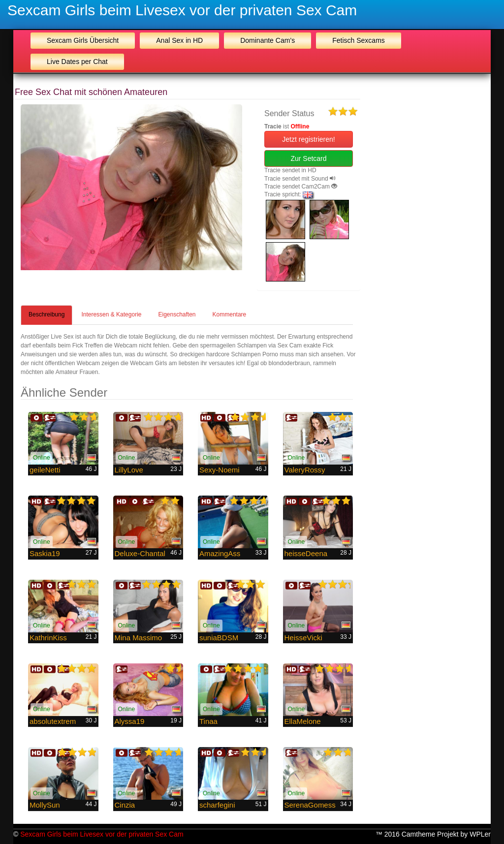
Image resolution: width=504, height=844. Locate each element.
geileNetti (45, 470)
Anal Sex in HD (179, 40)
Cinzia (125, 805)
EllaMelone (303, 721)
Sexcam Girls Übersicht (83, 40)
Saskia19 (45, 553)
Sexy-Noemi (220, 470)
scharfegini (217, 805)
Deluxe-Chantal (140, 553)
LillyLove (129, 470)
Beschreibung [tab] (47, 314)
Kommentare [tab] (230, 314)
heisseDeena (306, 553)
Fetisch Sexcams (359, 40)
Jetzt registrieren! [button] (308, 139)
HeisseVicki (303, 638)
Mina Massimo (139, 638)
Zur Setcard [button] (308, 158)
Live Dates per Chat (77, 62)
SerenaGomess (310, 805)
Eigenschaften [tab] (177, 314)
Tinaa (208, 721)
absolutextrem (53, 721)
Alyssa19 (130, 721)
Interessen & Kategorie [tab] (111, 314)
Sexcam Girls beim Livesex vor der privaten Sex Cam (182, 10)
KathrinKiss (48, 638)
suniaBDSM (219, 638)
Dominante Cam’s (268, 40)
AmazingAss (220, 553)
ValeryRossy (305, 470)
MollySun (45, 805)
